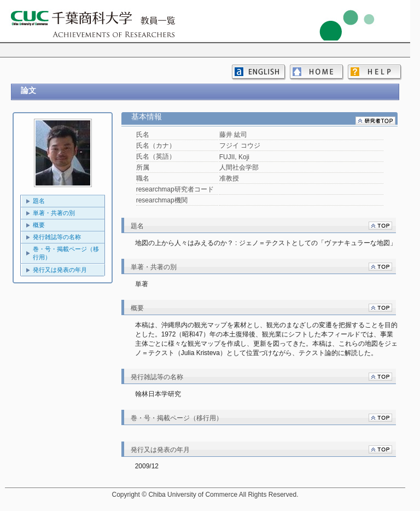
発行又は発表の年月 (60, 270)
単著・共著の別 (54, 213)
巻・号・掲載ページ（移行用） (66, 253)
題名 (39, 201)
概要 (39, 225)
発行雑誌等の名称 (57, 237)
